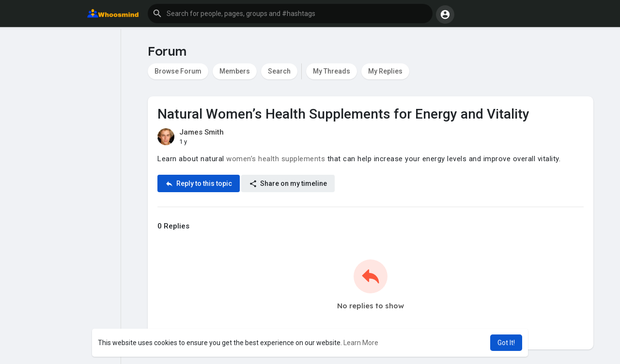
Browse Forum (178, 71)
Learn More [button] (361, 343)
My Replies (385, 71)
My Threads (332, 71)
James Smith (201, 132)
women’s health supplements (276, 159)
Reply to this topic (199, 184)
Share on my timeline (288, 184)
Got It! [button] (506, 343)
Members (235, 71)
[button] (290, 14)
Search (279, 71)
